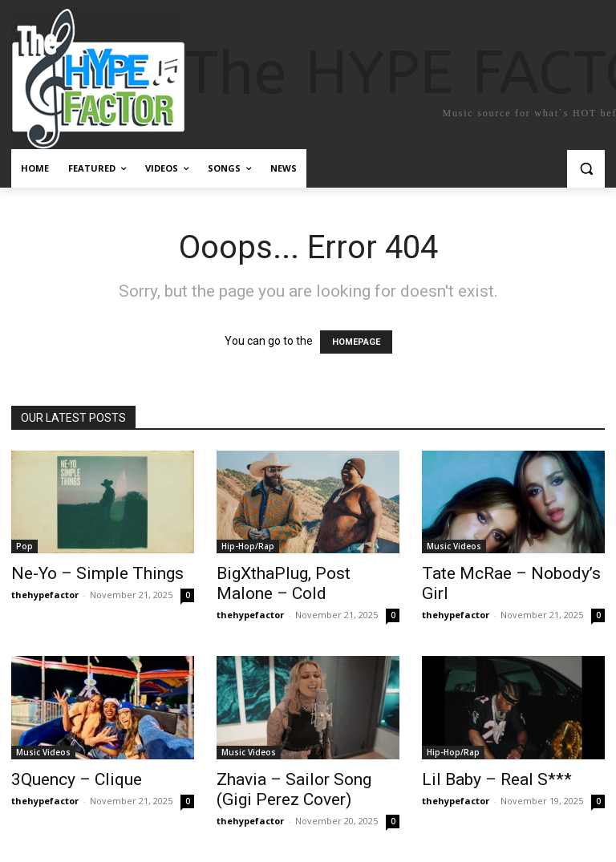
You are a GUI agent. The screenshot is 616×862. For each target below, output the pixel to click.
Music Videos (454, 546)
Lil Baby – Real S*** (497, 779)
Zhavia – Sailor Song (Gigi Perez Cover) (294, 789)
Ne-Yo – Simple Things (97, 573)
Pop (24, 546)
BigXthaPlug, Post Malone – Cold (284, 583)
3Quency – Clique (77, 779)
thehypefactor (45, 595)
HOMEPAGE (356, 342)
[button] (586, 169)
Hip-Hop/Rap (248, 546)
